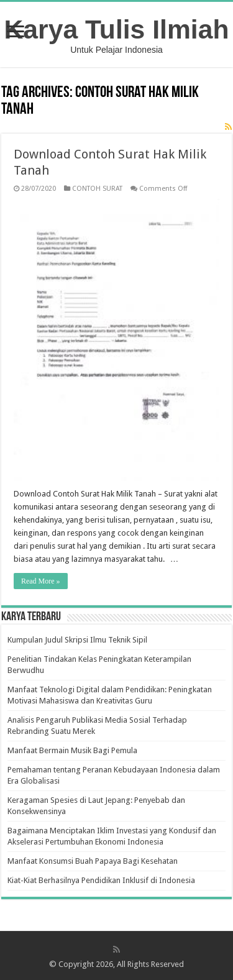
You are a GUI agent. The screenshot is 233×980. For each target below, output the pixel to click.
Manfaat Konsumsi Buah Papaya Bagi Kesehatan (93, 861)
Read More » (41, 581)
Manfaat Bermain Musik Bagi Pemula (72, 750)
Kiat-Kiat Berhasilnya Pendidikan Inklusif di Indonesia (101, 880)
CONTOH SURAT (97, 189)
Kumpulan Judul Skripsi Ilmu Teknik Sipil (77, 640)
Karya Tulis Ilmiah (117, 29)
